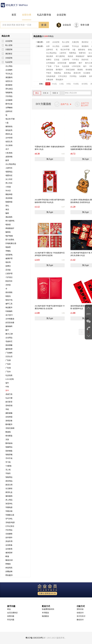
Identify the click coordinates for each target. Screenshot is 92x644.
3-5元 (69, 84)
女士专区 (9, 179)
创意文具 (9, 142)
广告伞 (8, 372)
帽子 (7, 330)
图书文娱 (9, 104)
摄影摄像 (9, 413)
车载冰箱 (9, 511)
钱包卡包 (9, 300)
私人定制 (9, 45)
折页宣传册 (10, 323)
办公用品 (9, 66)
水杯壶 (8, 285)
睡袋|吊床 (9, 560)
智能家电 (9, 93)
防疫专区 (9, 281)
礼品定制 (9, 62)
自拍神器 (9, 417)
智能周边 (9, 477)
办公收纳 (9, 145)
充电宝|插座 (10, 428)
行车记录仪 (10, 526)
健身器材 (9, 553)
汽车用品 (9, 96)
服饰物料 (9, 326)
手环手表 (9, 458)
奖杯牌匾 (9, 345)
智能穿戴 (9, 455)
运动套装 (9, 549)
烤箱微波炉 (10, 228)
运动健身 (9, 100)
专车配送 (45, 613)
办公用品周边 (11, 164)
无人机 (8, 470)
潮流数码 (9, 77)
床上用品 (9, 500)
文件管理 (9, 138)
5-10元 (76, 84)
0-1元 (54, 84)
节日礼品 (9, 74)
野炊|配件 (9, 575)
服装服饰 (9, 496)
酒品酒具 (9, 217)
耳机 (7, 409)
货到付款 (80, 609)
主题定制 (9, 49)
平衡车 (8, 473)
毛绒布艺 (9, 341)
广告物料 (9, 353)
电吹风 (8, 262)
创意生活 (9, 81)
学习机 (8, 462)
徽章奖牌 (9, 349)
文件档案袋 (10, 319)
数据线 (8, 432)
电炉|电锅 (9, 236)
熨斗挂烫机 (10, 240)
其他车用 (9, 541)
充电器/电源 (10, 522)
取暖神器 (9, 202)
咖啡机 (8, 232)
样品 (9, 609)
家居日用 (9, 485)
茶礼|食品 (9, 89)
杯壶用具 (9, 568)
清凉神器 (9, 198)
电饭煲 (8, 247)
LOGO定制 (10, 379)
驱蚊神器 (9, 194)
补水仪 (8, 191)
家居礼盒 (9, 492)
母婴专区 (9, 176)
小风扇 (8, 187)
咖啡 (7, 213)
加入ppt (50, 159)
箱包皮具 (9, 130)
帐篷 (7, 556)
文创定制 (9, 58)
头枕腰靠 (9, 534)
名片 (7, 149)
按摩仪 (8, 266)
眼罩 (7, 160)
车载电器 (9, 507)
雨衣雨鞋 (9, 292)
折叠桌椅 (9, 571)
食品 (7, 209)
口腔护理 (9, 274)
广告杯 (8, 364)
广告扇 (8, 368)
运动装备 (9, 545)
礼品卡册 (9, 398)
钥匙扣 (8, 296)
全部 (48, 42)
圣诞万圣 (9, 394)
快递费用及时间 (48, 609)
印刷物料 (9, 311)
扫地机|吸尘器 (11, 243)
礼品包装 (9, 375)
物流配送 (45, 616)
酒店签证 (9, 54)
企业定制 (9, 41)
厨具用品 (9, 481)
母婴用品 (9, 172)
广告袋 (8, 360)
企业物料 (9, 70)
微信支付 (80, 620)
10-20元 (85, 84)
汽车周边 (9, 530)
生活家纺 (9, 489)
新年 (7, 390)
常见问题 (11, 620)
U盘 (7, 123)
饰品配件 (9, 307)
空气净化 (9, 519)
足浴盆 (8, 270)
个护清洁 (9, 277)
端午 (7, 383)
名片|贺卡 (9, 315)
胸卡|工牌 (9, 334)
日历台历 (9, 357)
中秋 (7, 387)
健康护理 (9, 258)
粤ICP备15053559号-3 (35, 638)
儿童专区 (9, 168)
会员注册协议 (12, 613)
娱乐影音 (9, 402)
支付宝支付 (81, 616)
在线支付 (80, 613)
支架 (7, 439)
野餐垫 (8, 564)
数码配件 (9, 424)
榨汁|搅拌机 (10, 221)
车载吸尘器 (10, 515)
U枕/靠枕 (9, 153)
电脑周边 (9, 447)
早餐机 (8, 251)
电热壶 (8, 225)
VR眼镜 (8, 466)
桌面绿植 (9, 157)
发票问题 (11, 616)
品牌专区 (9, 111)
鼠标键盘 (9, 451)
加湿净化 (9, 504)
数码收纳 (9, 443)
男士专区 (9, 183)
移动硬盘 (9, 436)
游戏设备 (9, 421)
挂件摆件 (9, 538)
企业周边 (9, 338)
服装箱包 (9, 126)
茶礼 (7, 206)
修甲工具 (9, 304)
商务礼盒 (9, 134)
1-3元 (62, 84)
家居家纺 (9, 85)
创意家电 (9, 255)
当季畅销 (9, 108)
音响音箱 (9, 406)
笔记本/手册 (10, 119)
